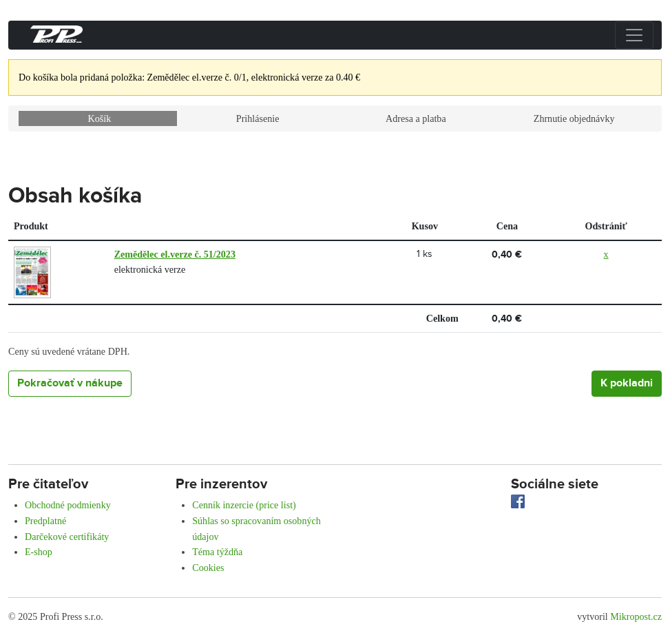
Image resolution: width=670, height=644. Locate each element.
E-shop (39, 552)
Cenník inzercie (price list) (244, 505)
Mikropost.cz (636, 616)
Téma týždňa (217, 552)
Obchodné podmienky (68, 505)
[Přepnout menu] (634, 35)
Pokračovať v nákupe (70, 383)
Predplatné (45, 521)
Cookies (208, 568)
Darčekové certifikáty (67, 537)
